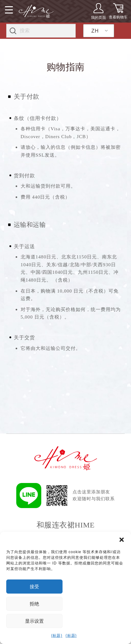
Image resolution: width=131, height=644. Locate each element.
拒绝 (34, 604)
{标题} (57, 636)
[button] (122, 540)
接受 (34, 587)
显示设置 (34, 621)
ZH (95, 31)
